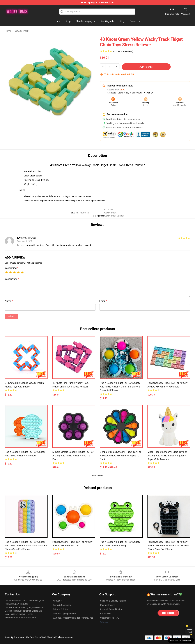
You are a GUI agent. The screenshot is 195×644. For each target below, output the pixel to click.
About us (57, 601)
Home (8, 31)
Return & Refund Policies (112, 609)
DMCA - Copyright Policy (64, 614)
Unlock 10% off (189, 631)
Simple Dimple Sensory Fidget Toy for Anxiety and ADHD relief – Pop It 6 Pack (73, 456)
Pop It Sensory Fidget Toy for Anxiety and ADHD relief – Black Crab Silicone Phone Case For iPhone (168, 546)
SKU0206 (109, 210)
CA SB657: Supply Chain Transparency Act (73, 618)
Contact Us (105, 614)
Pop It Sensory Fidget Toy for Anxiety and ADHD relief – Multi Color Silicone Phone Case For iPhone (26, 546)
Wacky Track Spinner (114, 216)
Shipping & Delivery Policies (113, 601)
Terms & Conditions (62, 605)
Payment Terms (108, 605)
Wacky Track (22, 31)
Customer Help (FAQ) (110, 618)
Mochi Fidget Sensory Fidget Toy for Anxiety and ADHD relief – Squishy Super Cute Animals (167, 456)
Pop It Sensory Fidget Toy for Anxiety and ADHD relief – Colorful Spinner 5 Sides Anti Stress (120, 387)
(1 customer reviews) (123, 51)
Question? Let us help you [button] (181, 640)
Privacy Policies (60, 609)
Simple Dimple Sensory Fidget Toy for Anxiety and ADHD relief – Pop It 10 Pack (120, 456)
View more (98, 475)
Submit (11, 316)
